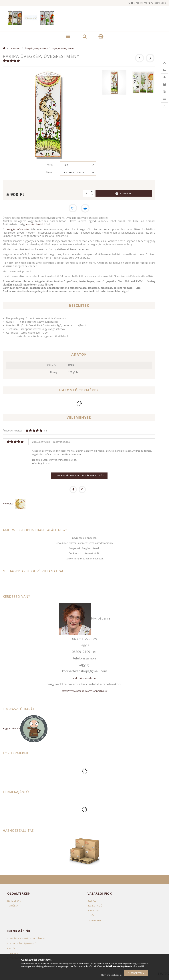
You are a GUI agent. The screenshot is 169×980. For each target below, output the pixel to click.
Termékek (13, 906)
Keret (50, 165)
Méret (49, 172)
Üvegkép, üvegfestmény (36, 48)
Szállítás (13, 953)
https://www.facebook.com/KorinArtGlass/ (84, 691)
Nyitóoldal (9, 504)
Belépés (124, 3)
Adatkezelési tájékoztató (22, 943)
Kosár (91, 915)
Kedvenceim (94, 920)
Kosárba (126, 193)
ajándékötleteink (35, 224)
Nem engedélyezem (111, 975)
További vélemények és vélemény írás (79, 475)
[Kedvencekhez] (73, 208)
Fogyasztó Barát (11, 728)
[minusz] (92, 195)
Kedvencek (158, 3)
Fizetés (11, 948)
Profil (140, 3)
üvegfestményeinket (18, 229)
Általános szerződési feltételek (26, 939)
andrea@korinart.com (84, 678)
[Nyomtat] (85, 208)
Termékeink (15, 48)
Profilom (93, 911)
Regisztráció (95, 906)
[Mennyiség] (86, 193)
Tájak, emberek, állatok (63, 48)
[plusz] (92, 192)
